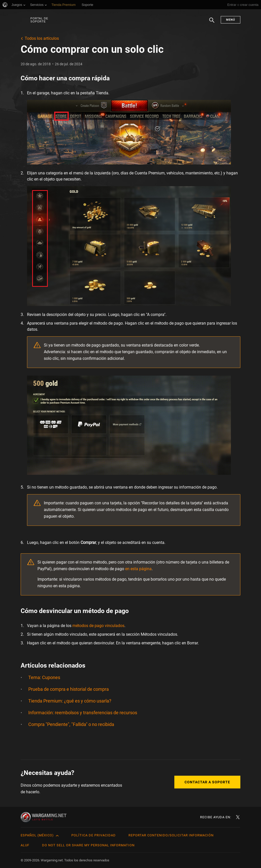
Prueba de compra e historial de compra (69, 689)
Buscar (212, 23)
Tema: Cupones (44, 677)
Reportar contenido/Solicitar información (171, 835)
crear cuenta (249, 5)
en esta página (138, 569)
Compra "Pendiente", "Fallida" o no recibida (71, 724)
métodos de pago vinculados (98, 626)
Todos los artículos (42, 38)
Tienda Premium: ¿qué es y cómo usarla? (70, 701)
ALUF (25, 845)
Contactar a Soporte (207, 782)
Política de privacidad (94, 835)
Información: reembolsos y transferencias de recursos (83, 713)
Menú (231, 20)
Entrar (232, 5)
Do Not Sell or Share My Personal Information (88, 845)
